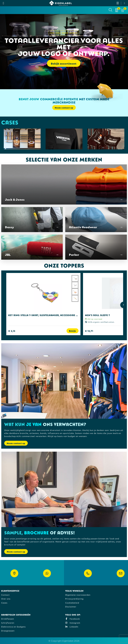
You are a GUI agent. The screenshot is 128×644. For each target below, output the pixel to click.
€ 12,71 (89, 331)
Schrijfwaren (8, 623)
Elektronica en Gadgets (13, 627)
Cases (4, 603)
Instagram (73, 623)
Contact (5, 595)
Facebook (72, 619)
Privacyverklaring (74, 599)
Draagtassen (8, 631)
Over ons (6, 599)
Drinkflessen (8, 619)
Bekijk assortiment (64, 63)
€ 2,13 (12, 331)
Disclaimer (71, 606)
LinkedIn (72, 627)
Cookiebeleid (72, 603)
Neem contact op (64, 108)
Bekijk (72, 331)
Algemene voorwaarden (78, 595)
